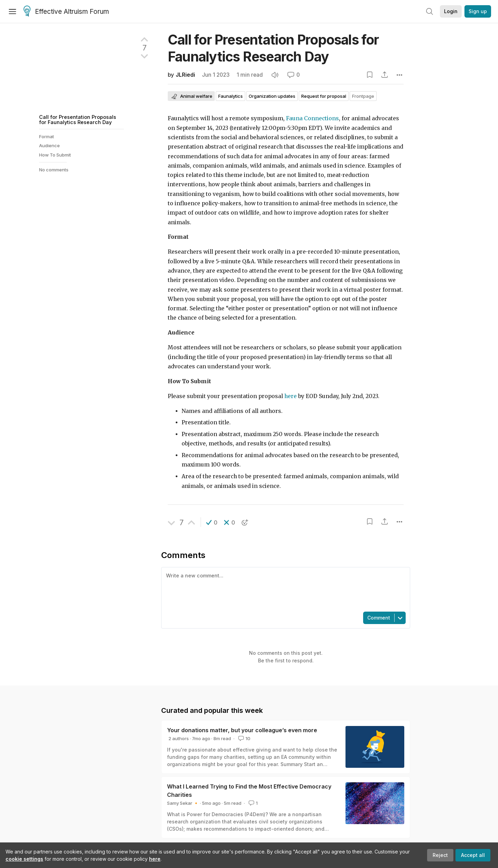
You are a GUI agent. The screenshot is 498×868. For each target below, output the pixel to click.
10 (244, 738)
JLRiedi (185, 75)
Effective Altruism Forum (66, 12)
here (155, 859)
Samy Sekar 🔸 (183, 803)
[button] (212, 522)
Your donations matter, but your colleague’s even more (242, 730)
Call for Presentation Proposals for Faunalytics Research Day (78, 119)
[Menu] (12, 11)
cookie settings (24, 859)
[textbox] (284, 589)
